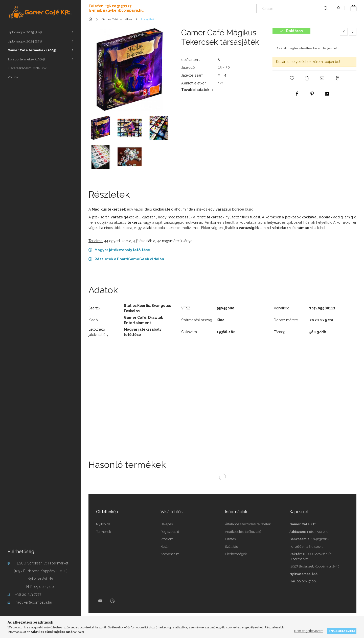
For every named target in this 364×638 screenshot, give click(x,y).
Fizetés (230, 539)
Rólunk (13, 77)
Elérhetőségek (236, 554)
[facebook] (297, 94)
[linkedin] (327, 94)
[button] (292, 78)
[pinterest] (312, 94)
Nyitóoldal (104, 524)
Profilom (167, 539)
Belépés (167, 524)
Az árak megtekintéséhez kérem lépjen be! (307, 48)
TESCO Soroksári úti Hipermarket (41, 563)
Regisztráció (170, 532)
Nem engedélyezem (309, 631)
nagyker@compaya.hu (34, 602)
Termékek (104, 532)
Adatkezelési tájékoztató (243, 532)
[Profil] (338, 8)
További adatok (195, 90)
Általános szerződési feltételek (248, 524)
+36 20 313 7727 (28, 595)
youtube (100, 601)
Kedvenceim (170, 554)
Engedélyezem (342, 631)
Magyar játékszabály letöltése (122, 250)
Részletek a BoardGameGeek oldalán (129, 259)
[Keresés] (294, 8)
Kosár (165, 547)
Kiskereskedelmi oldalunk (27, 68)
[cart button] (351, 8)
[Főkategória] (91, 19)
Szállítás (231, 547)
